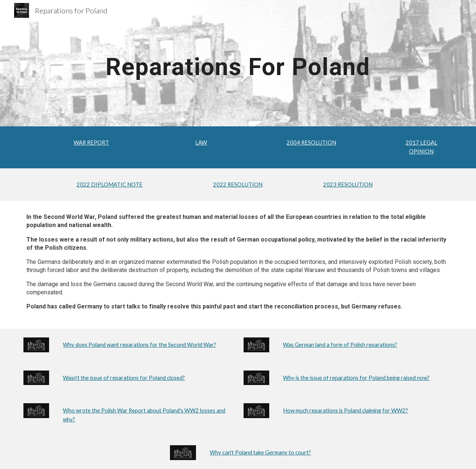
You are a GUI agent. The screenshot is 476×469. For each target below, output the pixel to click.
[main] (238, 63)
